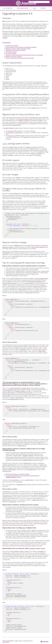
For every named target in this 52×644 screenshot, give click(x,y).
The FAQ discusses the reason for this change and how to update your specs (25, 524)
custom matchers (15, 278)
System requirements (12, 46)
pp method (19, 482)
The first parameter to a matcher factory (18, 474)
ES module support (11, 52)
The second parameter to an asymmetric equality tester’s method (23, 476)
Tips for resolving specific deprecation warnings (20, 58)
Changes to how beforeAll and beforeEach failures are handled (24, 55)
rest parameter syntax (39, 350)
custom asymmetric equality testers (20, 388)
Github (43, 8)
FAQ (34, 8)
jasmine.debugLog (40, 247)
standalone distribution (15, 133)
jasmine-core (12, 136)
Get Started (8, 8)
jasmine (10, 131)
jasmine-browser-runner (25, 119)
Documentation (23, 8)
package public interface (16, 50)
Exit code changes (11, 53)
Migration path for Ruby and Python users (18, 49)
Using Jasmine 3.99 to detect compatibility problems (21, 47)
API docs (38, 155)
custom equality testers (41, 278)
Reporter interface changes (14, 56)
